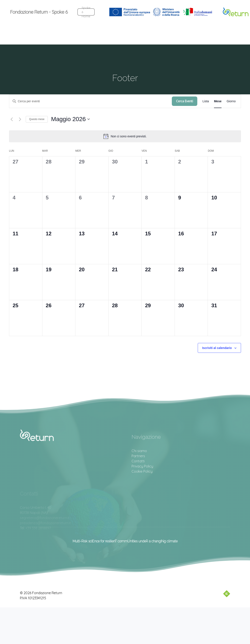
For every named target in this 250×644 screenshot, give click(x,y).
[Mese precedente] (12, 119)
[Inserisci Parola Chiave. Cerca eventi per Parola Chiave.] (91, 101)
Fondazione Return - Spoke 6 (39, 12)
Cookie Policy (142, 485)
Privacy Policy (142, 480)
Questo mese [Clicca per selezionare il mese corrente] (37, 119)
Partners (138, 470)
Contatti (138, 475)
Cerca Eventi (185, 101)
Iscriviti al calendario (217, 348)
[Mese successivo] (20, 119)
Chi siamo (139, 464)
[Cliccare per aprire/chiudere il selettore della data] (70, 119)
